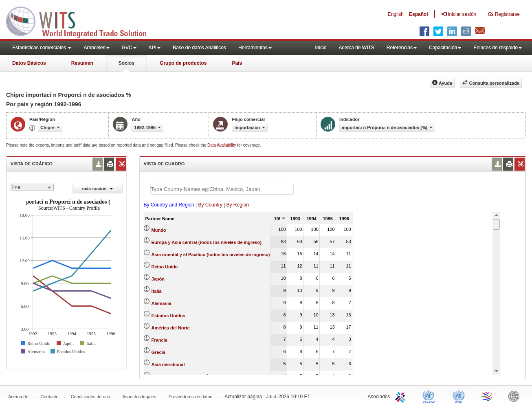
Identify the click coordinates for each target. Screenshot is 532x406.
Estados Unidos (168, 316)
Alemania (162, 303)
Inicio (321, 48)
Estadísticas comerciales (42, 48)
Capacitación (445, 48)
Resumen (82, 63)
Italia (157, 291)
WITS (81, 20)
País (237, 63)
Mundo (159, 230)
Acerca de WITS (356, 48)
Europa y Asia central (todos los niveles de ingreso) (207, 242)
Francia (159, 340)
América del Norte (171, 328)
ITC (402, 396)
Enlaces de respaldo (498, 48)
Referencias (402, 48)
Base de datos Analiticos (199, 48)
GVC (129, 48)
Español (419, 14)
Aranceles (96, 48)
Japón (158, 279)
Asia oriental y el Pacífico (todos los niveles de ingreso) (211, 255)
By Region (238, 205)
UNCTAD (430, 396)
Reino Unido (165, 267)
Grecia (158, 352)
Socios (126, 63)
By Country (210, 205)
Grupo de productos (183, 63)
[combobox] (32, 187)
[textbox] (222, 189)
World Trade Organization (487, 396)
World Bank (516, 396)
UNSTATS (459, 396)
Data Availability (222, 145)
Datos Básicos (29, 63)
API (155, 48)
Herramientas (255, 48)
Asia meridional (168, 364)
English (396, 14)
